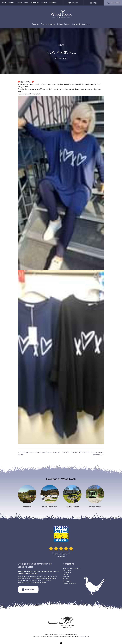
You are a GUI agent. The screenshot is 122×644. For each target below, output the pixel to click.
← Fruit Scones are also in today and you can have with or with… (39, 453)
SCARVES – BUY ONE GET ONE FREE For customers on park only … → (83, 453)
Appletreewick (23, 582)
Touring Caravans (48, 24)
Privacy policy (84, 636)
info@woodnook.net (70, 583)
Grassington (47, 580)
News (61, 45)
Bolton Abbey (33, 582)
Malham (43, 582)
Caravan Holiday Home (81, 24)
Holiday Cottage (64, 24)
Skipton (40, 580)
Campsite (35, 24)
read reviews (61, 557)
